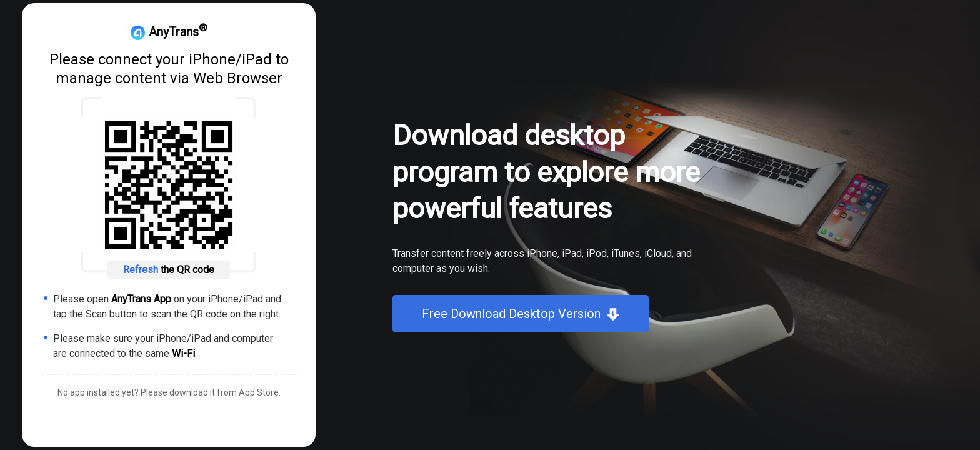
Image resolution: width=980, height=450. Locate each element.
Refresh (142, 270)
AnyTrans (169, 32)
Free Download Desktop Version (511, 314)
